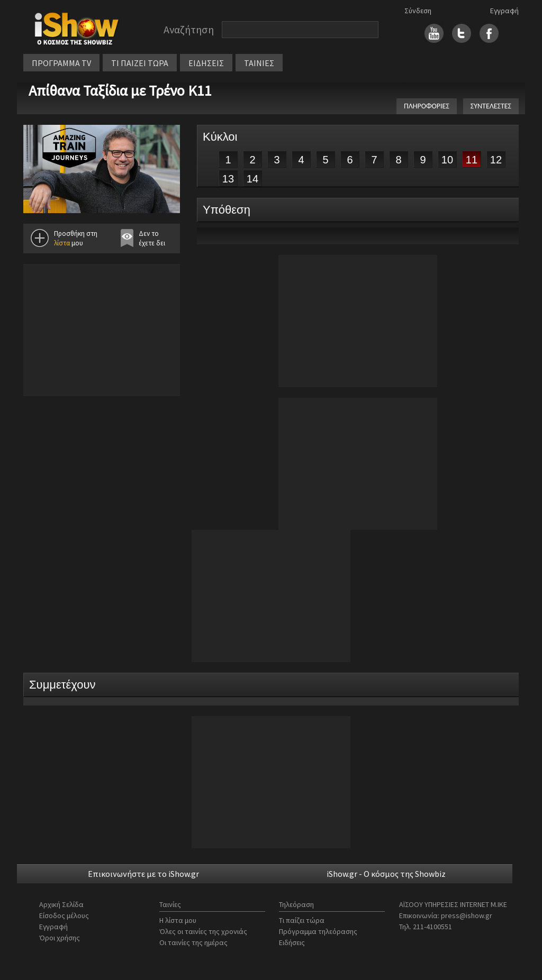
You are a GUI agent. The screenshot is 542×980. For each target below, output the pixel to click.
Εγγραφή (504, 11)
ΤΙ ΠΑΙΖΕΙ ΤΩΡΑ (140, 63)
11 (472, 160)
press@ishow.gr (467, 915)
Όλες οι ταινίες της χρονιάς (203, 931)
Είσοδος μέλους (64, 915)
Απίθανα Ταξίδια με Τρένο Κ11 (120, 90)
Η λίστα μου (178, 920)
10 (447, 160)
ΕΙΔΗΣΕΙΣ (206, 63)
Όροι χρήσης (60, 938)
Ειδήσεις (292, 942)
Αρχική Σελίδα (61, 904)
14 (252, 179)
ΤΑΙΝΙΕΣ (259, 63)
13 (228, 179)
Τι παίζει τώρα (302, 920)
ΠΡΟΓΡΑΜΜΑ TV (61, 63)
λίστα (62, 243)
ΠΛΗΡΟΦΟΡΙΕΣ (427, 106)
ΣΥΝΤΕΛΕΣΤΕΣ (491, 106)
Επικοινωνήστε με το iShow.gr (143, 874)
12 (496, 160)
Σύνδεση (418, 11)
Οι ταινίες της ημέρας (193, 942)
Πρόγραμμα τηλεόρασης (318, 931)
